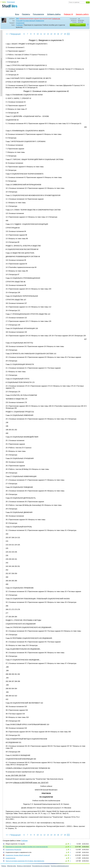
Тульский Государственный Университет (30, 21)
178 (66, 847)
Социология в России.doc (13, 850)
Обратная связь (12, 866)
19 (68, 34)
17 (61, 34)
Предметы (26, 14)
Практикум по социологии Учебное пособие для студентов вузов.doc (27, 847)
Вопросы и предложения (24, 866)
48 (67, 858)
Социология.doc (10, 858)
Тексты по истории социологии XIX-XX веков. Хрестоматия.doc (25, 861)
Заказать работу (82, 14)
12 (44, 34)
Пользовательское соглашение (41, 866)
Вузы (17, 14)
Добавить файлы (54, 14)
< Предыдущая (15, 34)
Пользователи (38, 14)
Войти (4, 2)
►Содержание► (2, 63)
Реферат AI (68, 14)
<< (7, 34)
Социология (20, 23)
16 (58, 34)
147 (66, 861)
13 (48, 34)
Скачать (78, 25)
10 (38, 34)
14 (51, 34)
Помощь (4, 866)
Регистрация (11, 2)
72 (67, 850)
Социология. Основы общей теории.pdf (18, 855)
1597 (66, 855)
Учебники (19, 25)
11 (41, 34)
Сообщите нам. (56, 19)
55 (67, 852)
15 (55, 34)
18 (65, 34)
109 (66, 844)
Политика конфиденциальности (60, 866)
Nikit (17, 18)
